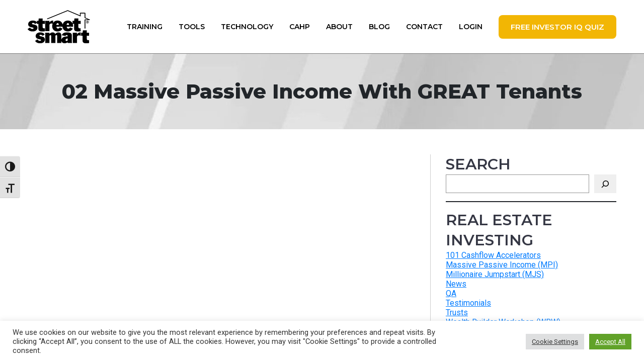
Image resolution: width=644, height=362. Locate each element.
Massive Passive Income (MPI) (502, 265)
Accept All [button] (610, 342)
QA (451, 293)
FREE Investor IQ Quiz (557, 27)
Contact (424, 27)
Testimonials (468, 303)
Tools (192, 27)
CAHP (300, 27)
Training (145, 27)
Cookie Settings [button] (555, 342)
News (456, 284)
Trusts (457, 312)
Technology (247, 27)
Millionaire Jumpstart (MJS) (495, 274)
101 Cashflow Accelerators (493, 255)
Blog (379, 27)
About (339, 27)
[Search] (605, 184)
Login (471, 27)
